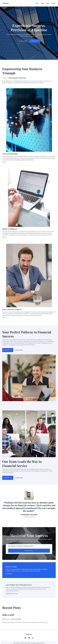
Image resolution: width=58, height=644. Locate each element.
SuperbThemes (41, 643)
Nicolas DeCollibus (16, 619)
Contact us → (35, 41)
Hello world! (8, 615)
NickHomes (5, 3)
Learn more (23, 41)
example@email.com (12, 594)
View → (4, 162)
